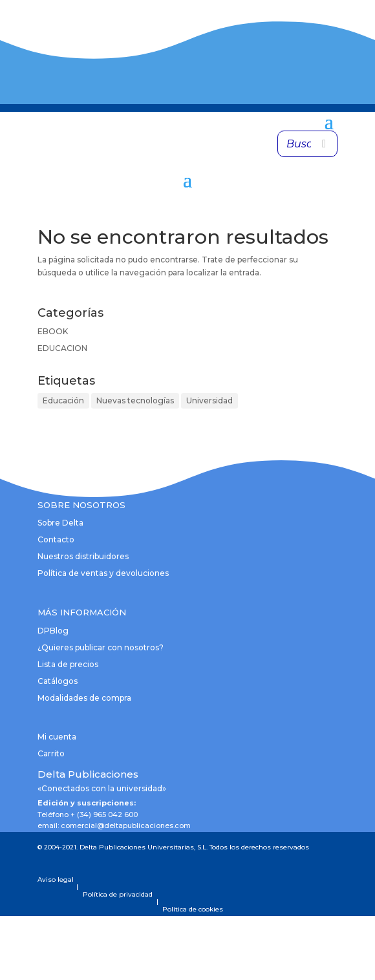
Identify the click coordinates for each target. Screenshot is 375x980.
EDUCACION (62, 348)
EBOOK (53, 331)
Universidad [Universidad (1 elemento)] (209, 400)
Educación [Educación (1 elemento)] (63, 400)
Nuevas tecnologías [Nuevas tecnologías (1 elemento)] (135, 400)
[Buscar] (324, 144)
